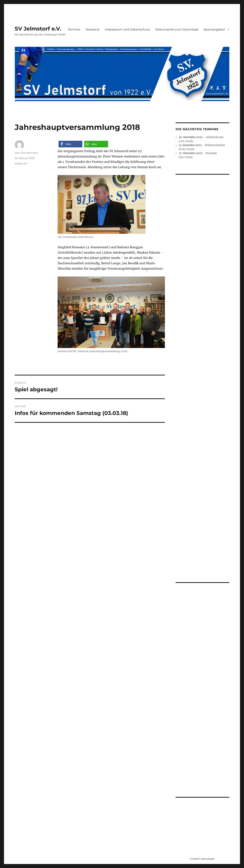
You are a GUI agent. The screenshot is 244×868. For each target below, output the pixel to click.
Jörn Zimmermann (27, 153)
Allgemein (21, 163)
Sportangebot (214, 29)
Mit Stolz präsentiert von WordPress (99, 819)
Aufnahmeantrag (184, 770)
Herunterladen (205, 770)
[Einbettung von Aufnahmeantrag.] (202, 708)
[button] (70, 144)
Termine (74, 29)
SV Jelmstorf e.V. (38, 29)
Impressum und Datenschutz (127, 29)
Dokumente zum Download (177, 29)
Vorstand (92, 29)
